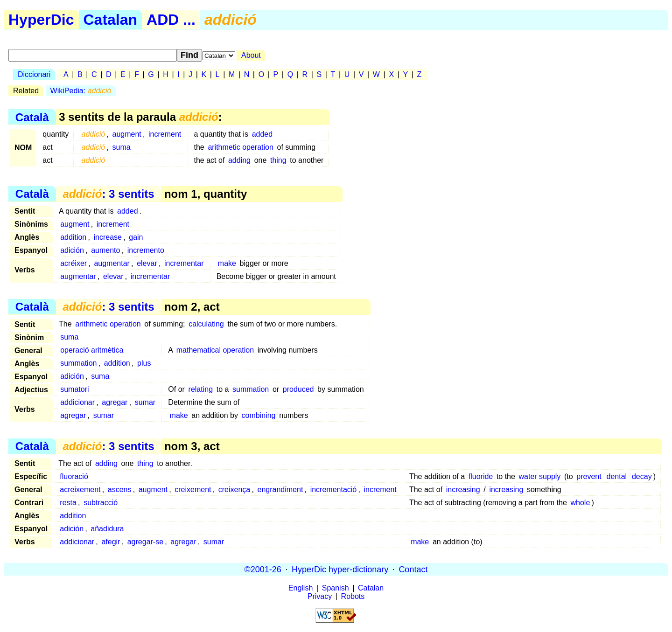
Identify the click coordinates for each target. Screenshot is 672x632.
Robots (353, 596)
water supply (540, 476)
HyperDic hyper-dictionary (340, 569)
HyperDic (41, 20)
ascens (120, 490)
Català (32, 117)
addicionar (77, 402)
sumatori (74, 389)
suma (122, 147)
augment (127, 134)
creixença (234, 490)
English (301, 588)
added (262, 134)
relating (201, 389)
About (251, 55)
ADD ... (171, 20)
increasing (463, 490)
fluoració (74, 476)
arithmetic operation (241, 147)
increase (108, 237)
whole (581, 503)
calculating (206, 324)
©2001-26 (263, 569)
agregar (115, 402)
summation (78, 363)
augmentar (112, 263)
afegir (111, 542)
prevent (589, 476)
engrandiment (280, 490)
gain (136, 237)
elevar (147, 263)
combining (259, 415)
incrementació (334, 490)
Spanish (336, 588)
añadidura (107, 529)
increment (165, 134)
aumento (105, 250)
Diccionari (34, 74)
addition (73, 237)
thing (278, 160)
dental (617, 476)
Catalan (111, 20)
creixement (193, 490)
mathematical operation (215, 350)
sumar (145, 402)
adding (239, 160)
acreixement (80, 490)
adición (72, 250)
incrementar (184, 263)
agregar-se (145, 542)
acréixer (73, 263)
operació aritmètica (92, 350)
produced (298, 389)
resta (68, 503)
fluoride (481, 476)
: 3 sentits (108, 194)
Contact (413, 569)
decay (642, 476)
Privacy (320, 596)
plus (144, 363)
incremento (146, 250)
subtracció (101, 503)
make (227, 263)
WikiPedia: (81, 91)
